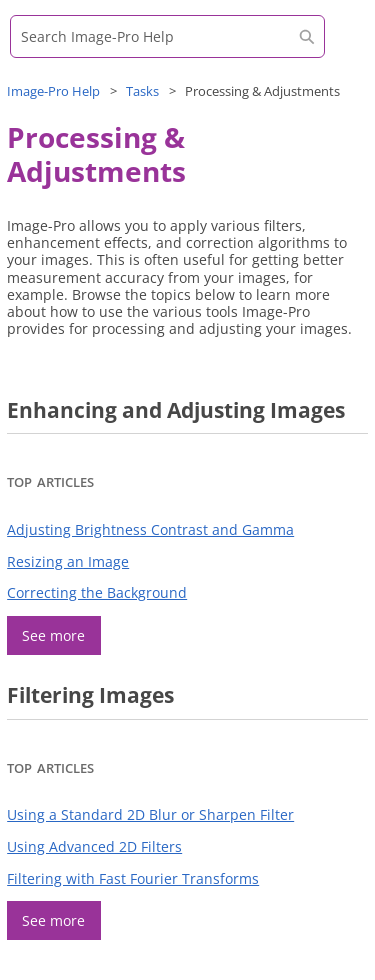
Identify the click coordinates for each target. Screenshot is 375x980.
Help (53, 91)
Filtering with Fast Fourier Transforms (133, 878)
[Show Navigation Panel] (340, 45)
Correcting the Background (97, 592)
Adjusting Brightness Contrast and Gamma (150, 529)
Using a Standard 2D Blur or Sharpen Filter (150, 814)
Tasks (142, 91)
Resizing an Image (68, 561)
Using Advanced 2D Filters (94, 846)
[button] (307, 36)
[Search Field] (167, 36)
